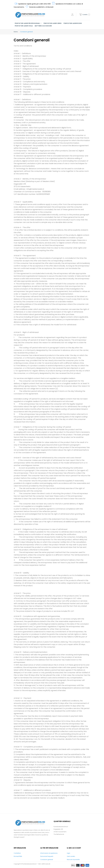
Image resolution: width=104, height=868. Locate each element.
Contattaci (17, 853)
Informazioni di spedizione (49, 853)
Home (16, 32)
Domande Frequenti (47, 856)
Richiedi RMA (18, 856)
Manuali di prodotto (73, 860)
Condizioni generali (47, 860)
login (69, 853)
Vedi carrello (71, 856)
